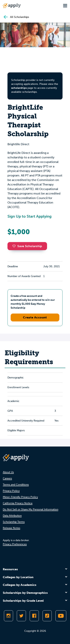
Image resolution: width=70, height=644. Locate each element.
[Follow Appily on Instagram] (8, 616)
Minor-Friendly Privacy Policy (20, 497)
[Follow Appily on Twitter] (21, 616)
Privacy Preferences (15, 544)
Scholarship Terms (14, 522)
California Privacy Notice (18, 503)
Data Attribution (12, 516)
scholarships (19, 88)
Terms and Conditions (16, 485)
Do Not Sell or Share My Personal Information (31, 509)
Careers (7, 478)
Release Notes (11, 528)
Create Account (35, 317)
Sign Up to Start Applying (29, 216)
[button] (15, 246)
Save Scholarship (27, 246)
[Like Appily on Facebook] (34, 616)
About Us (8, 472)
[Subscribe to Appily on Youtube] (61, 616)
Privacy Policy (11, 491)
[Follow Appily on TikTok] (47, 616)
